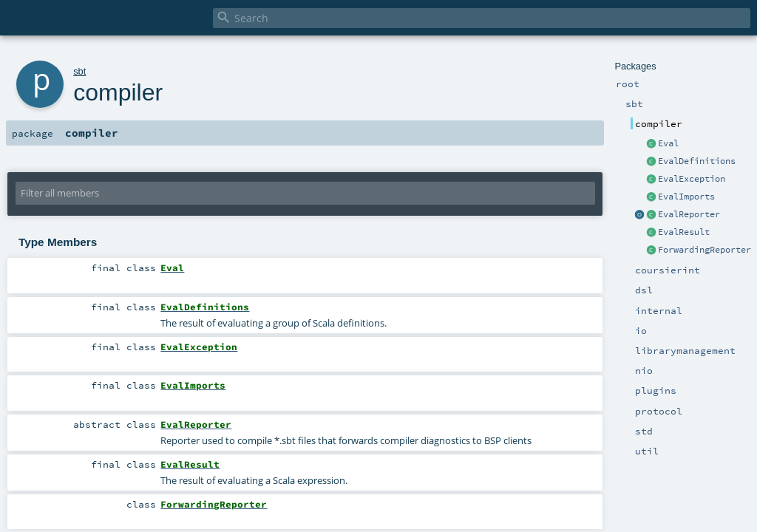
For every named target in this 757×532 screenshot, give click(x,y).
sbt (79, 71)
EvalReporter (689, 214)
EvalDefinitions (697, 161)
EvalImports (686, 197)
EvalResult (684, 232)
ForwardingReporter (705, 250)
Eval (668, 143)
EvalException (692, 179)
